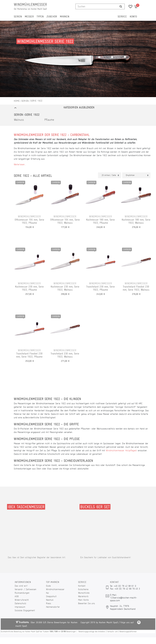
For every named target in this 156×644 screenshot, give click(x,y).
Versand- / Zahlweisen (25, 589)
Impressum (20, 607)
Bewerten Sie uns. (87, 603)
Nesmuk (50, 600)
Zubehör (52, 17)
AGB (17, 596)
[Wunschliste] (129, 7)
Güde (48, 586)
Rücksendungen (22, 593)
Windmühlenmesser (55, 589)
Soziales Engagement (25, 610)
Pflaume (49, 120)
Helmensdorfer (53, 607)
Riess (48, 603)
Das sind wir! (21, 586)
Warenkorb (83, 596)
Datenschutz (20, 603)
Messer (29, 17)
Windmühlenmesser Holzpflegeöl (121, 450)
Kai (47, 593)
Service (122, 17)
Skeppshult (51, 596)
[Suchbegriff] (96, 6)
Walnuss (19, 120)
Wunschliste (84, 593)
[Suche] (121, 6)
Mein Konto (83, 600)
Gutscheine (83, 589)
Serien (18, 17)
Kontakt (82, 586)
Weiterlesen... (20, 164)
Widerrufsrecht (22, 600)
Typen (40, 17)
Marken (65, 17)
